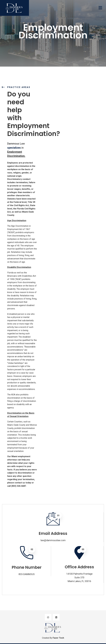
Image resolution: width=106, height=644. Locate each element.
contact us (20, 483)
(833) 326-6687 (19, 486)
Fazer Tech (58, 638)
